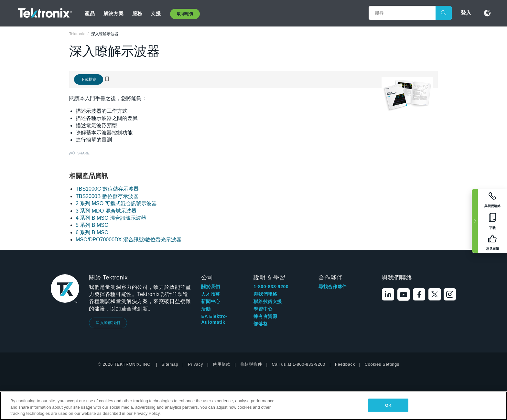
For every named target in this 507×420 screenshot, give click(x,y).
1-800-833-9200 (271, 287)
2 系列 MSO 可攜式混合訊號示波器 (116, 203)
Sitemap (170, 364)
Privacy (195, 364)
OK (388, 405)
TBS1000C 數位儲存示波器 (107, 189)
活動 (206, 309)
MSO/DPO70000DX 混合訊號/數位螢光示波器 (129, 240)
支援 (156, 13)
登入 (466, 13)
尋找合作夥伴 (333, 287)
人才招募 (210, 294)
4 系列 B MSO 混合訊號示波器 (111, 218)
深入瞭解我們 (108, 323)
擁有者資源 (265, 316)
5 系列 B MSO (92, 225)
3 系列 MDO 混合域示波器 (106, 211)
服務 (137, 13)
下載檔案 (89, 79)
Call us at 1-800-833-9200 (299, 364)
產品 (90, 13)
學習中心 (263, 309)
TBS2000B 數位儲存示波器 (107, 196)
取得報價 (185, 14)
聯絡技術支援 (268, 301)
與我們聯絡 (265, 294)
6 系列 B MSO (92, 232)
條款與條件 (251, 364)
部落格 (261, 324)
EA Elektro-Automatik (214, 319)
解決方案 (113, 13)
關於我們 (210, 287)
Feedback (345, 364)
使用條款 (221, 364)
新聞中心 (210, 301)
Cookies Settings (382, 364)
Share (83, 153)
